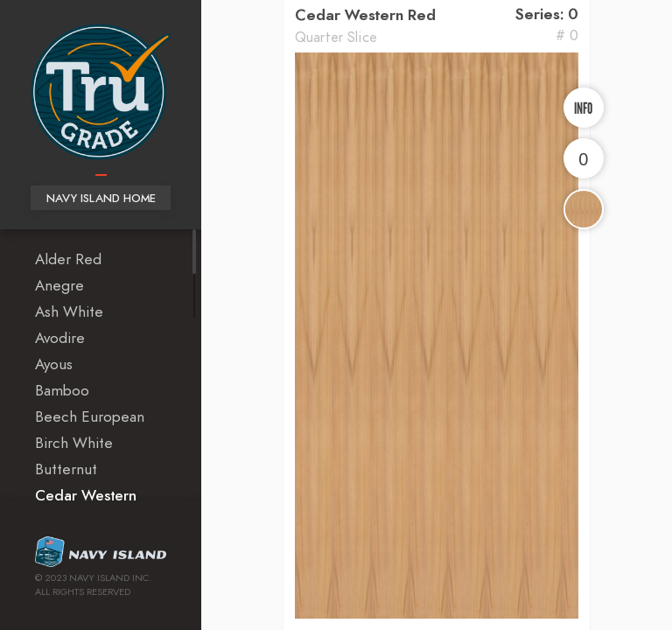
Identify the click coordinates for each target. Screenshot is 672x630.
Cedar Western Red (365, 15)
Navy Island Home (101, 199)
